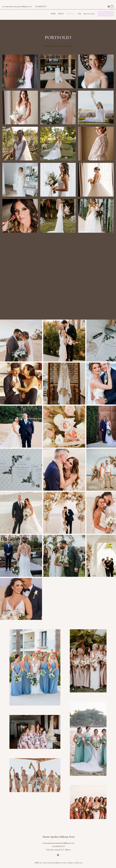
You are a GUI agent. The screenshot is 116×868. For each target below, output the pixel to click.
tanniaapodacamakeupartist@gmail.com (17, 6)
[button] (112, 6)
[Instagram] (109, 6)
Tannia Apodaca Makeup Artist (58, 837)
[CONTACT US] (106, 14)
